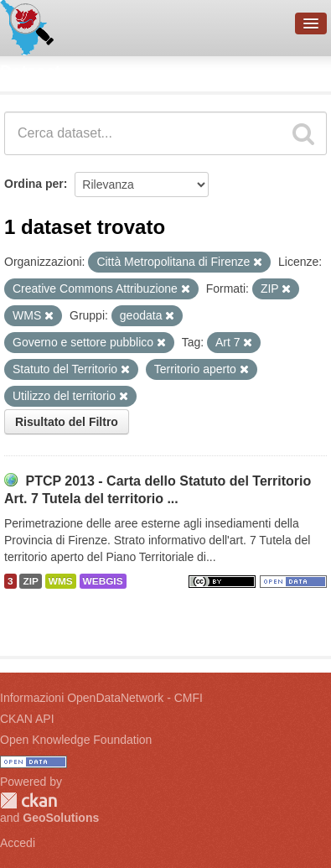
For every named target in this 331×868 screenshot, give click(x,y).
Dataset (30, 71)
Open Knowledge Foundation (76, 740)
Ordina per (34, 184)
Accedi (18, 843)
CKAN (28, 800)
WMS (61, 581)
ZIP (30, 581)
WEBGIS (103, 581)
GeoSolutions (61, 818)
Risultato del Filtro (67, 422)
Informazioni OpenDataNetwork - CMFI (101, 698)
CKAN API (27, 719)
